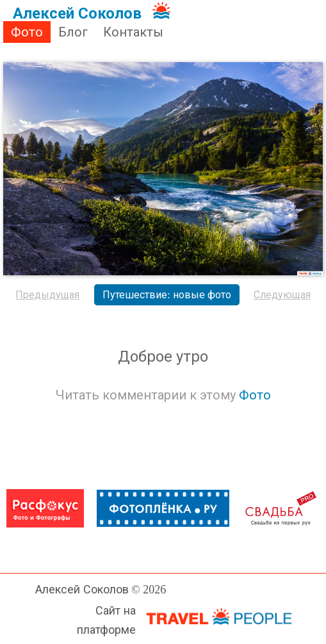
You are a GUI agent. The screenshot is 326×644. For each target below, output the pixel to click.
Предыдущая (47, 295)
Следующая (282, 295)
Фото (27, 32)
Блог (73, 32)
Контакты (133, 32)
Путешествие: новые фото (167, 295)
